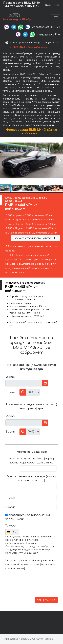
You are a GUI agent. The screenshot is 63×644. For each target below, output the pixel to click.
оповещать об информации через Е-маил (28, 517)
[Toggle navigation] (56, 18)
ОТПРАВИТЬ (46, 600)
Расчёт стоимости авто (35, 238)
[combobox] (12, 532)
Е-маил (10, 507)
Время (10, 392)
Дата (10, 377)
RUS (48, 5)
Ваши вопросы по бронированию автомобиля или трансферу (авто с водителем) (31, 564)
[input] (24, 383)
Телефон (11, 526)
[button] (60, 160)
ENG (57, 5)
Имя (12, 498)
